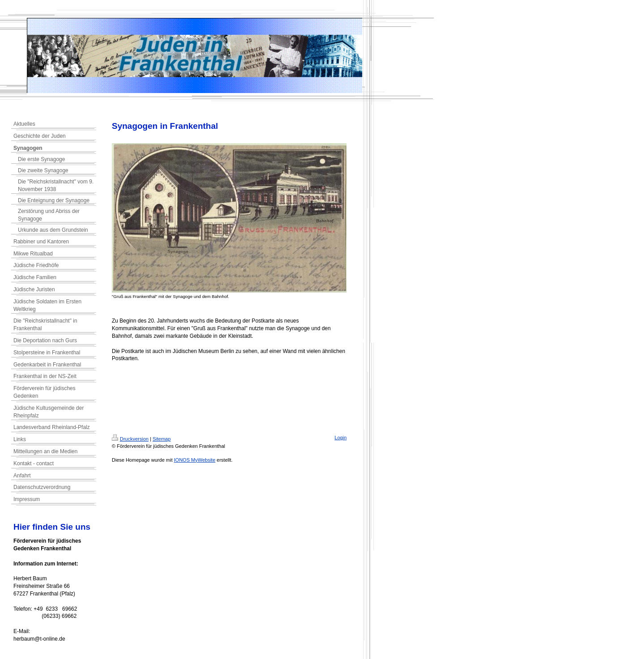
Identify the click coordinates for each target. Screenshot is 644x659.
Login (341, 438)
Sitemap (161, 439)
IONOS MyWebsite (195, 460)
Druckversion (130, 439)
